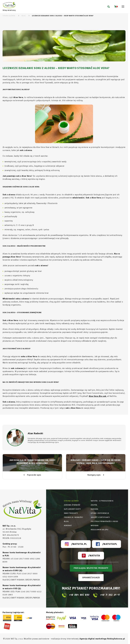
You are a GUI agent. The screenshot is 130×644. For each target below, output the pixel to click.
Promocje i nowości (73, 517)
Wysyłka (95, 525)
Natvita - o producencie (102, 501)
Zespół (94, 505)
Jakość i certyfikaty (100, 517)
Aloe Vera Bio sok (98, 396)
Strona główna (71, 501)
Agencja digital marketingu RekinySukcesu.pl (102, 639)
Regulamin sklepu (100, 530)
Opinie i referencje (100, 513)
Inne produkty (71, 513)
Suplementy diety (72, 509)
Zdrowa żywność (72, 505)
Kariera (95, 509)
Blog (66, 521)
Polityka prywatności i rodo (104, 521)
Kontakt (68, 525)
